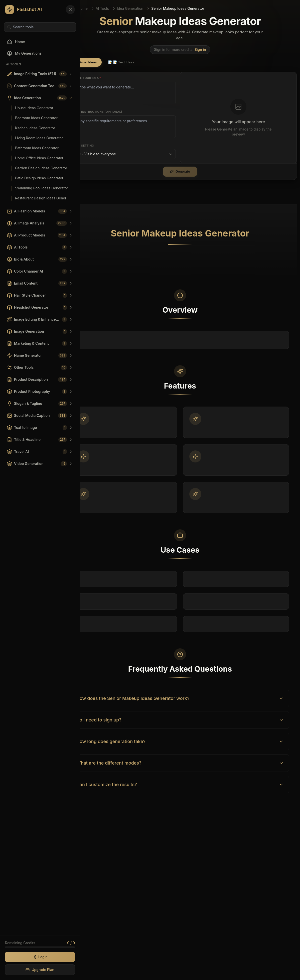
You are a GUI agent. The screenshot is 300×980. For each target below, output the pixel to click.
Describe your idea (84, 78)
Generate (180, 171)
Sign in (200, 49)
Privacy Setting (81, 146)
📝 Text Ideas (121, 62)
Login (40, 957)
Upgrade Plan (40, 970)
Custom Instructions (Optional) (95, 112)
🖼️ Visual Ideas (83, 62)
